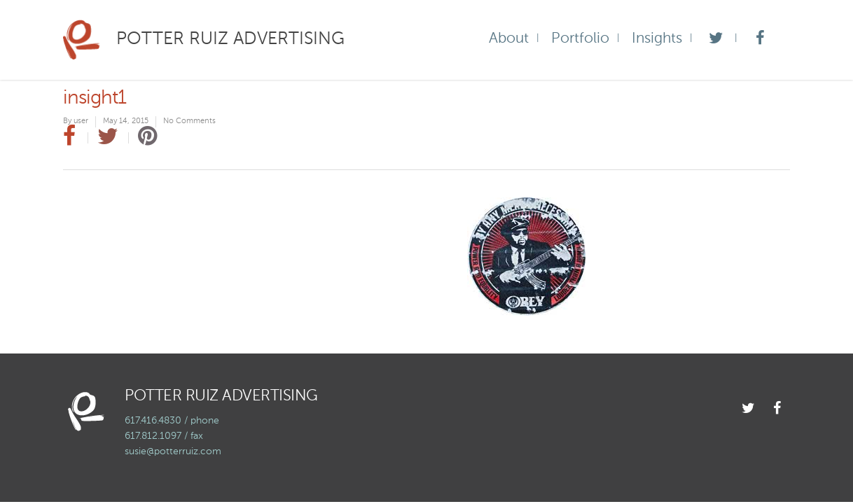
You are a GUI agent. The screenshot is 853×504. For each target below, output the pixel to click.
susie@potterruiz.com (173, 451)
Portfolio (580, 39)
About (509, 39)
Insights (657, 39)
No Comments (189, 121)
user (81, 121)
